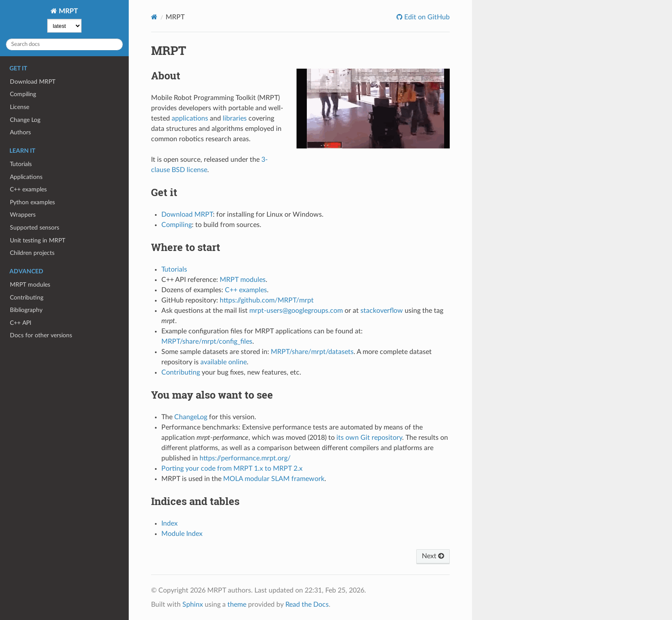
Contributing (27, 298)
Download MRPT (33, 82)
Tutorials (21, 164)
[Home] (154, 17)
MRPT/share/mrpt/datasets (312, 352)
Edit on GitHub (426, 17)
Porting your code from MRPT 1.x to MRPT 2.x (232, 469)
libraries (235, 118)
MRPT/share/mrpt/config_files (207, 342)
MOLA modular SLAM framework (274, 479)
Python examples (32, 202)
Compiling (23, 94)
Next (433, 556)
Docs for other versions (41, 335)
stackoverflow (382, 311)
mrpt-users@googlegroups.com (296, 311)
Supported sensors (35, 228)
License (20, 107)
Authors (20, 132)
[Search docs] (64, 44)
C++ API (21, 323)
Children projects (32, 253)
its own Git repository (369, 438)
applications (190, 118)
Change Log (25, 120)
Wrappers (23, 215)
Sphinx (193, 605)
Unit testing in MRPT (38, 240)
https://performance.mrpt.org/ (245, 458)
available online (224, 362)
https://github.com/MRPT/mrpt (267, 300)
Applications (26, 177)
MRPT (68, 11)
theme (237, 605)
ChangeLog (191, 417)
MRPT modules (30, 285)
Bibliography (26, 310)
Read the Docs (307, 605)
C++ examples (28, 189)
